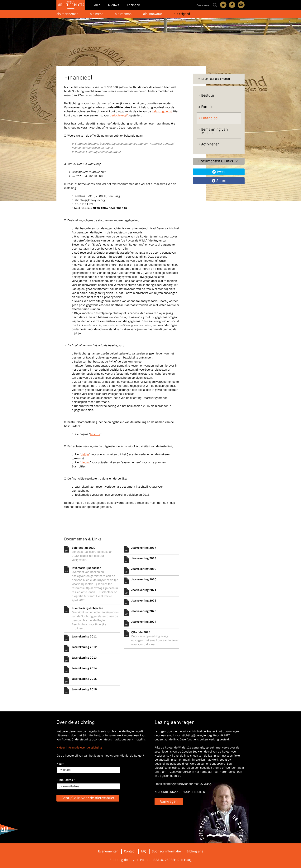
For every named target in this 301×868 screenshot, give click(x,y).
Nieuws (114, 5)
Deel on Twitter (223, 5)
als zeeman (123, 14)
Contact (241, 5)
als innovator (153, 14)
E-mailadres (66, 780)
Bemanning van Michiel (215, 131)
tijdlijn (85, 454)
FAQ (144, 851)
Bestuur (208, 95)
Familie (207, 107)
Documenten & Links (219, 161)
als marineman (67, 14)
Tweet (221, 172)
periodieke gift (119, 115)
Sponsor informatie (166, 851)
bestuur (95, 434)
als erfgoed (182, 14)
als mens (97, 14)
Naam (60, 764)
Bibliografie (195, 851)
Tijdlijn (96, 5)
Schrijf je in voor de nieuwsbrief (88, 798)
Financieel (210, 118)
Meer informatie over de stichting (80, 748)
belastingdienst (162, 111)
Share (221, 181)
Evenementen (108, 851)
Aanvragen (169, 802)
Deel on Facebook (232, 5)
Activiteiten (210, 144)
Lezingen (134, 5)
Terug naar (215, 79)
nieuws (85, 462)
